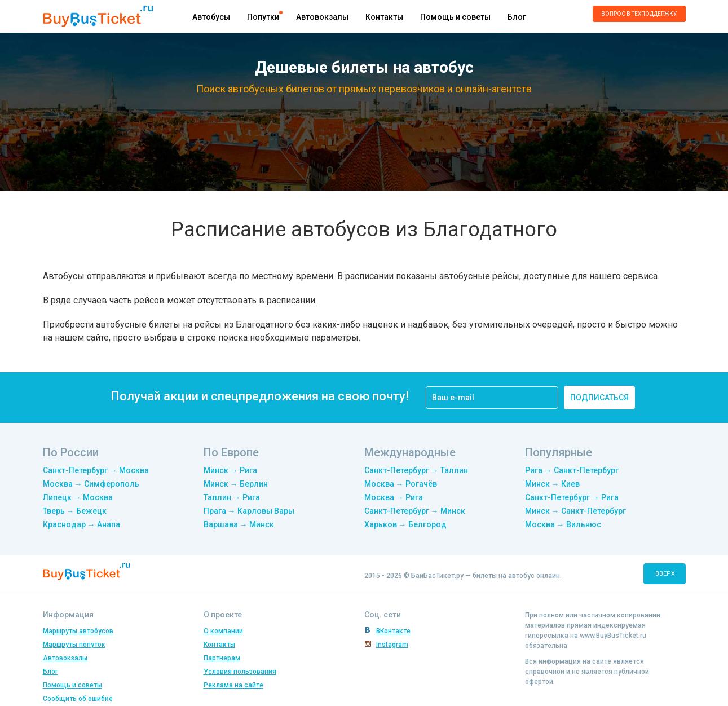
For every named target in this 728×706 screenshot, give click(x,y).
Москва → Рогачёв (401, 484)
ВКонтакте (393, 631)
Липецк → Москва (78, 497)
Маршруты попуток (74, 645)
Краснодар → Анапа (81, 524)
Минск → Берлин (236, 484)
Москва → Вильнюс (563, 524)
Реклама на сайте (233, 685)
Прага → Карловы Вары (249, 511)
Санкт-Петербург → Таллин (416, 470)
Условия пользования (240, 672)
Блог (517, 17)
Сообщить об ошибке (78, 699)
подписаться (599, 398)
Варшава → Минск (239, 524)
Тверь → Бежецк (75, 511)
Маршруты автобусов (78, 631)
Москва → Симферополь (91, 484)
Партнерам (222, 658)
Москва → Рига (394, 497)
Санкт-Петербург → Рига (572, 497)
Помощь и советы (455, 17)
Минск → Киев (552, 484)
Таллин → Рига (232, 497)
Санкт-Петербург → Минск (415, 511)
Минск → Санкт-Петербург (575, 511)
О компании (223, 631)
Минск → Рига (230, 470)
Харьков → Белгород (405, 524)
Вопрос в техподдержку (639, 14)
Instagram (392, 645)
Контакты (384, 17)
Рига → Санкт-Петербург (572, 470)
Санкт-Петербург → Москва (96, 470)
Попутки (263, 17)
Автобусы (211, 17)
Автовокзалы (322, 17)
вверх (665, 574)
